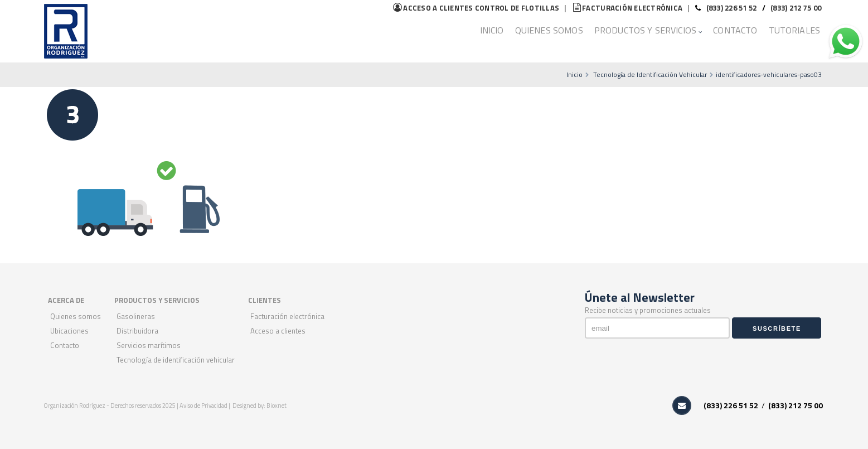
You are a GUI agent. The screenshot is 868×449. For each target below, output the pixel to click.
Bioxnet (277, 405)
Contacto (735, 30)
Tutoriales (795, 30)
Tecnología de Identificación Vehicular (650, 74)
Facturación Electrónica (287, 316)
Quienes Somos (549, 30)
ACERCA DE (66, 300)
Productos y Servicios (645, 30)
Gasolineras (136, 316)
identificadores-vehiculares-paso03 (769, 74)
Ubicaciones (69, 331)
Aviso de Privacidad (204, 405)
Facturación (628, 8)
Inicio (492, 30)
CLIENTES (265, 300)
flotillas (476, 8)
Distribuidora (137, 331)
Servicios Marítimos (149, 345)
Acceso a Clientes (278, 331)
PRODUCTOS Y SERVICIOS (157, 300)
